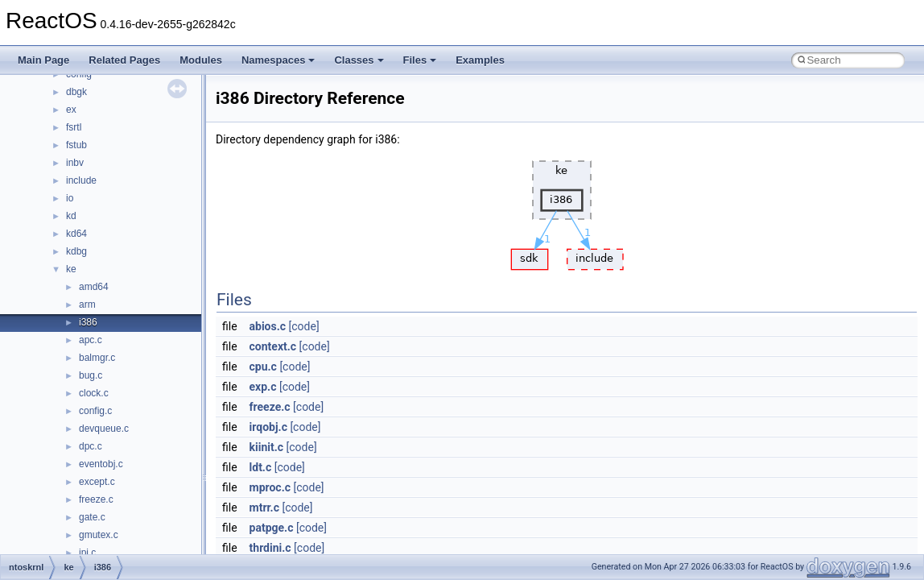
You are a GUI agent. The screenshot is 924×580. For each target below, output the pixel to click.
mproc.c (270, 487)
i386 (88, 322)
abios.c (268, 326)
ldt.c (261, 467)
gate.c (92, 517)
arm (87, 304)
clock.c (94, 393)
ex (71, 110)
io (70, 198)
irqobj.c (268, 427)
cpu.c (263, 367)
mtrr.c (264, 507)
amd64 (94, 287)
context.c (273, 346)
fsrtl (74, 127)
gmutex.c (99, 535)
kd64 (76, 234)
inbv (75, 163)
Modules (201, 60)
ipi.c (87, 553)
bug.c (91, 375)
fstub (76, 145)
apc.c (91, 340)
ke (71, 269)
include (81, 180)
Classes (359, 60)
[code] (304, 326)
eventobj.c (101, 464)
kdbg (76, 251)
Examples (480, 60)
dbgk (76, 92)
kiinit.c (267, 447)
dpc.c (91, 446)
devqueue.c (104, 429)
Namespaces (278, 60)
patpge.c (272, 528)
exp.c (263, 387)
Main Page (43, 60)
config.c (95, 411)
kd (71, 216)
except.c (97, 482)
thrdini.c (270, 548)
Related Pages (124, 60)
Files (420, 60)
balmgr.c (97, 358)
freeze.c (96, 499)
